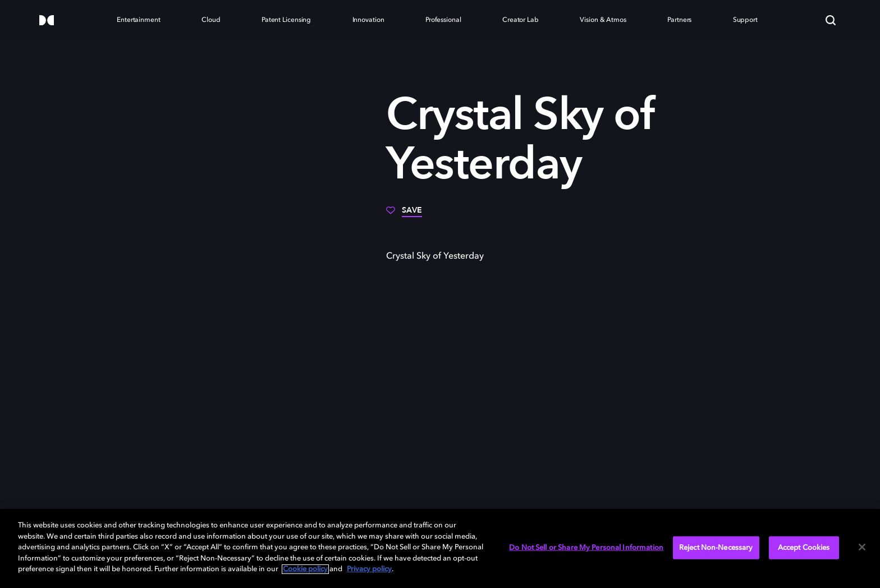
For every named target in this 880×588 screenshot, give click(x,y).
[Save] (404, 214)
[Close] (862, 547)
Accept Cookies (804, 547)
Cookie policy (305, 569)
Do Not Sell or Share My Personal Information (586, 547)
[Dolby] (47, 21)
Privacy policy (369, 569)
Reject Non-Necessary (716, 547)
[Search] (831, 20)
